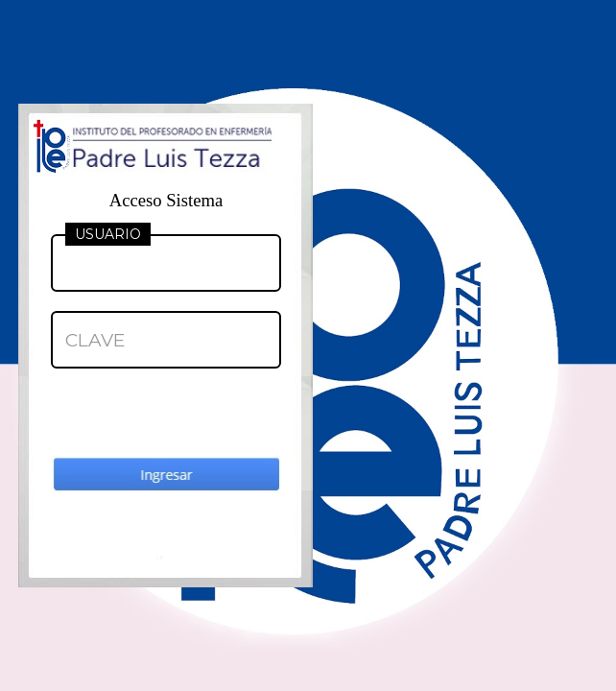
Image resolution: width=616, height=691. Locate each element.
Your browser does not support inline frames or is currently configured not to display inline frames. (308, 345)
